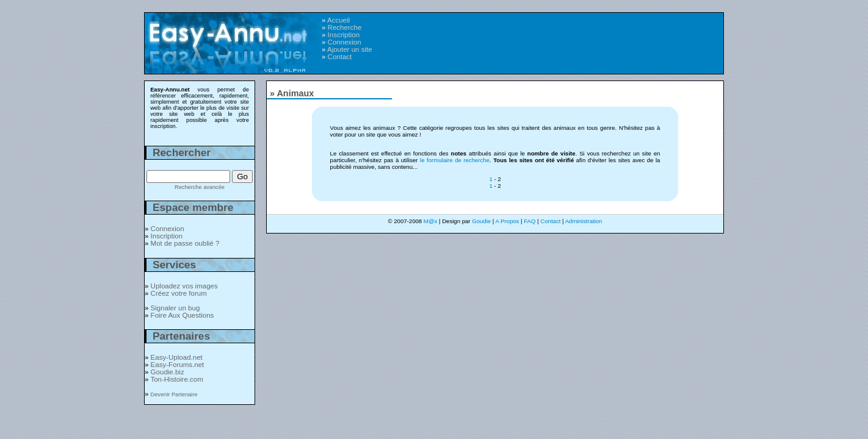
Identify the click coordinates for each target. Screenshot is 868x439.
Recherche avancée (200, 187)
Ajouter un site (350, 49)
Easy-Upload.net (177, 357)
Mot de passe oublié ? (185, 243)
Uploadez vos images (184, 286)
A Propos (507, 221)
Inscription (344, 35)
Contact (340, 57)
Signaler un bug (175, 308)
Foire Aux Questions (183, 315)
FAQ (530, 221)
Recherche (345, 27)
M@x (431, 221)
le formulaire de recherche (455, 160)
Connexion (345, 42)
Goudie (481, 221)
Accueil (338, 20)
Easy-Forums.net (178, 365)
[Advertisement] (566, 37)
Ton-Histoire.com (176, 379)
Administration (584, 221)
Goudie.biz (168, 372)
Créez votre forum (179, 293)
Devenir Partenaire (174, 394)
